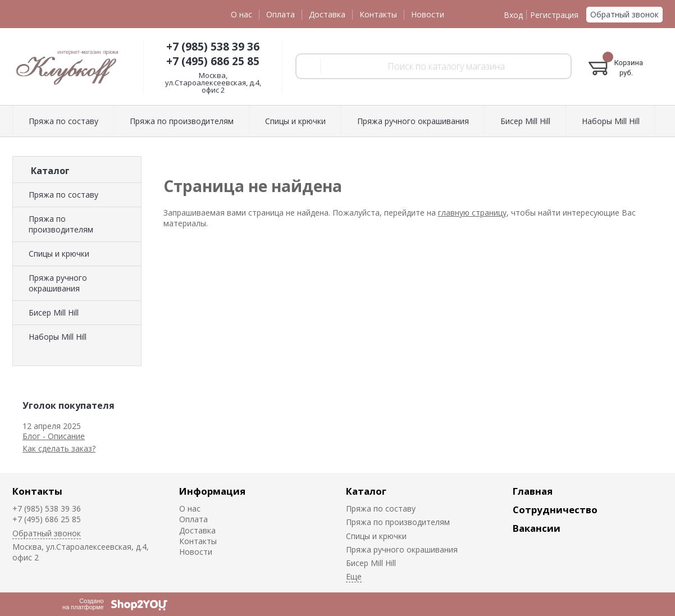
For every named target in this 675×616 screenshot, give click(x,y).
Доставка (327, 14)
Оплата (281, 14)
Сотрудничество (555, 510)
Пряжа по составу (63, 121)
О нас (241, 14)
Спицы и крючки (295, 121)
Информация (212, 491)
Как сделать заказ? (59, 448)
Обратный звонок (624, 14)
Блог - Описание (54, 436)
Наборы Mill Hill (611, 121)
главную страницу (472, 213)
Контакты (378, 14)
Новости (428, 14)
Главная (533, 491)
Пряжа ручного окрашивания (413, 121)
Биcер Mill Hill (525, 121)
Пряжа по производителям (182, 121)
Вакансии (537, 528)
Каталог (366, 491)
